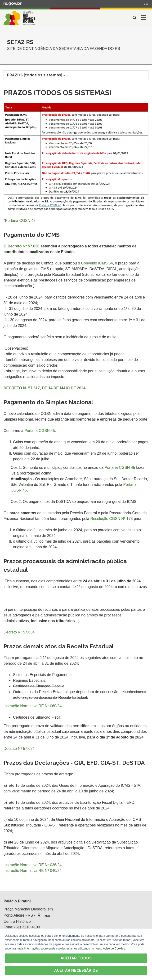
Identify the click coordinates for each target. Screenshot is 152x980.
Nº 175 (127, 519)
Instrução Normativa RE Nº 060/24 (33, 706)
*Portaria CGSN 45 (20, 221)
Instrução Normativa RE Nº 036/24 (33, 865)
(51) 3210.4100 (27, 927)
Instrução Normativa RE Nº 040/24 (33, 871)
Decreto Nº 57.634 (19, 749)
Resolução (106, 519)
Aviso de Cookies (114, 949)
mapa (44, 915)
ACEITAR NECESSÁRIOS (76, 970)
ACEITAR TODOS (76, 958)
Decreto (24, 246)
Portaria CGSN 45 (40, 431)
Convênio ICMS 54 (97, 263)
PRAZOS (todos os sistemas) (36, 75)
